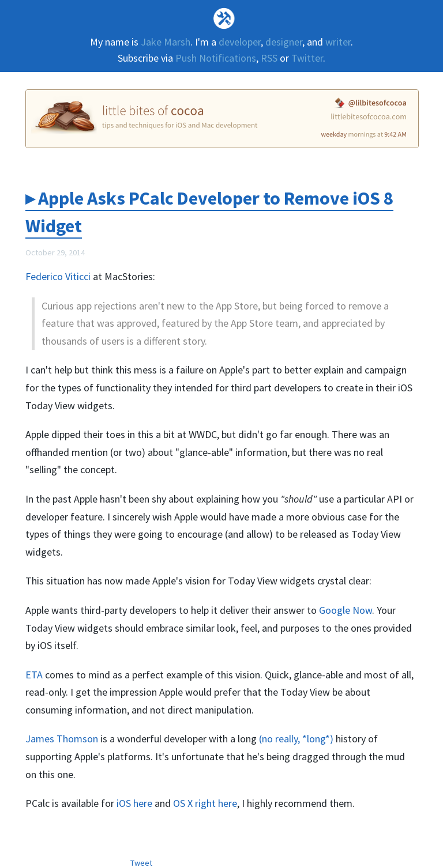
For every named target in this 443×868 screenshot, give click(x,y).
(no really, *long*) (296, 739)
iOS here (134, 803)
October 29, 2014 (55, 252)
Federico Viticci (58, 276)
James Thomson (62, 739)
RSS (269, 58)
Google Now (346, 610)
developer (240, 42)
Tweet (141, 863)
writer (338, 42)
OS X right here (205, 803)
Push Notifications (216, 58)
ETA (34, 675)
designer (284, 42)
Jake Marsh (166, 42)
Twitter (307, 58)
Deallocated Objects (222, 18)
